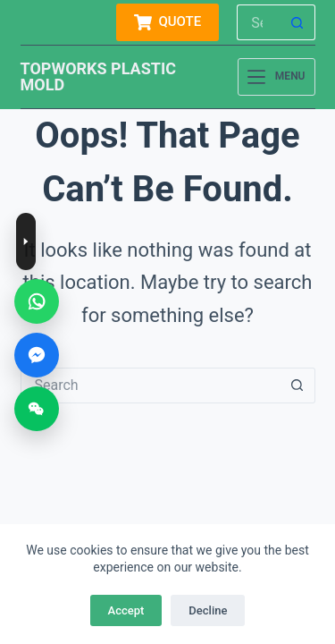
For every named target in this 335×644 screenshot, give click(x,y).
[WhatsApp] (37, 301)
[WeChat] (37, 409)
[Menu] (276, 77)
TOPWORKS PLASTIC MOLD (99, 76)
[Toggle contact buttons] (26, 241)
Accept (126, 610)
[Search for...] (258, 22)
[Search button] (297, 22)
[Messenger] (37, 355)
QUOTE (167, 22)
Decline (208, 610)
